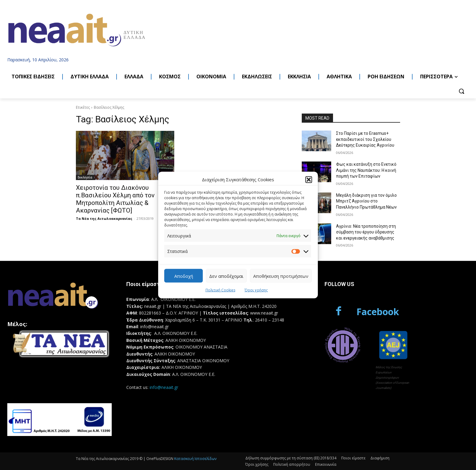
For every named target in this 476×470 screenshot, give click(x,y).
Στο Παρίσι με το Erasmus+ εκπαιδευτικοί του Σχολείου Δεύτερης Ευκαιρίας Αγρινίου (365, 139)
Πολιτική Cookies (220, 290)
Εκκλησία (85, 177)
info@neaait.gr (164, 387)
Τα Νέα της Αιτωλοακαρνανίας (104, 218)
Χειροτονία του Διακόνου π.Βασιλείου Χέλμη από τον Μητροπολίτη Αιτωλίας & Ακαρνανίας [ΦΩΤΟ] (115, 199)
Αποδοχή (184, 276)
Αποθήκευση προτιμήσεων (281, 276)
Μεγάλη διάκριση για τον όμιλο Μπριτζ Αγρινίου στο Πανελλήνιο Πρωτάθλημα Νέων (366, 201)
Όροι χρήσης (256, 290)
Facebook (378, 312)
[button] (309, 179)
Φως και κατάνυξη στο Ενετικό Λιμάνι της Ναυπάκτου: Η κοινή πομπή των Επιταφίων (366, 170)
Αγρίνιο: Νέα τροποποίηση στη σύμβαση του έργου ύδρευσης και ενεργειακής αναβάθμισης (366, 232)
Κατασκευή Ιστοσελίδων (195, 459)
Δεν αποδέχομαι (226, 276)
